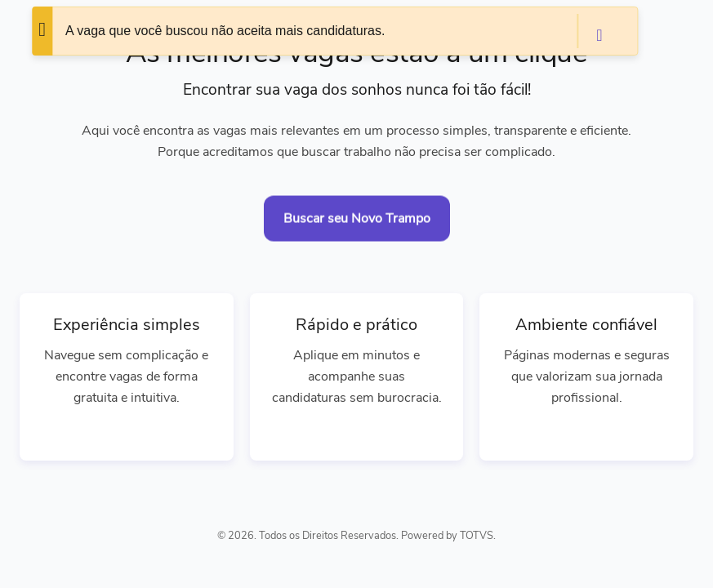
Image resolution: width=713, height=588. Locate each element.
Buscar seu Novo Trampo (357, 219)
